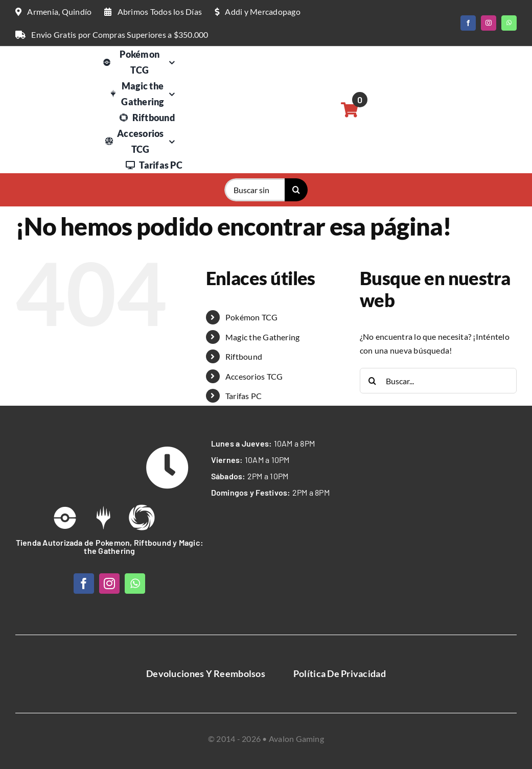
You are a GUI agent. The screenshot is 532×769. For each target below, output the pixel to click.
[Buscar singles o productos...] (255, 190)
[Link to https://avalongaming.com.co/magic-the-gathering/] (103, 518)
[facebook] (468, 23)
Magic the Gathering (263, 337)
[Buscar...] (438, 381)
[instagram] (489, 23)
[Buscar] (296, 190)
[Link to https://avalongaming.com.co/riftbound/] (142, 518)
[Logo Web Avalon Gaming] (54, 61)
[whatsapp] (509, 23)
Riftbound (244, 356)
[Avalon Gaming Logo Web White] (70, 452)
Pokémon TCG (252, 317)
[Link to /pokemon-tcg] (65, 518)
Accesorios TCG (254, 376)
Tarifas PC (244, 396)
